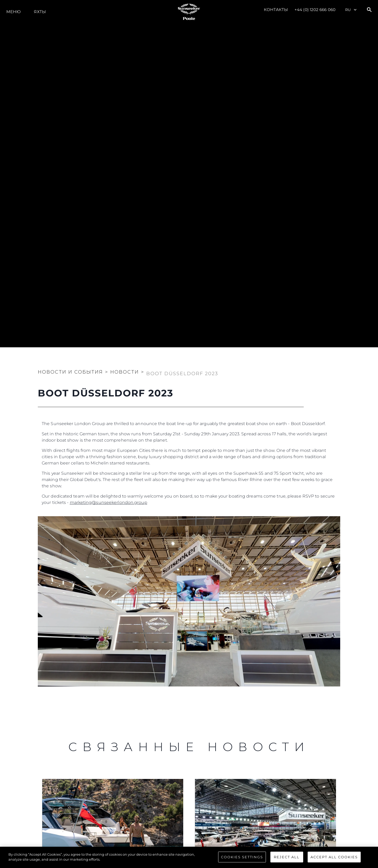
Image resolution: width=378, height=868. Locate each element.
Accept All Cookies (334, 862)
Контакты (276, 10)
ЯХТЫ (40, 12)
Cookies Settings (242, 862)
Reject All (287, 862)
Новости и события (70, 372)
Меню (14, 12)
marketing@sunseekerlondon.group (109, 502)
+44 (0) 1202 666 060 (315, 10)
